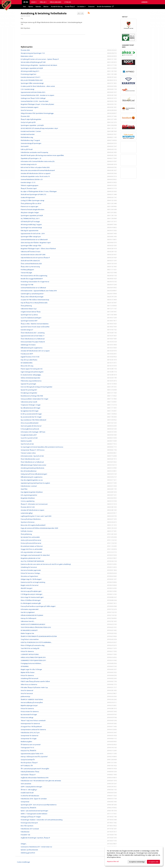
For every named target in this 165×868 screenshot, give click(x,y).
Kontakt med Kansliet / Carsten (31, 131)
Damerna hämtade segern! (30, 107)
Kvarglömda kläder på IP (29, 435)
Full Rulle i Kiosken (27, 531)
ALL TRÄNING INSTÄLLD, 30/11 (30, 218)
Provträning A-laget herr (29, 74)
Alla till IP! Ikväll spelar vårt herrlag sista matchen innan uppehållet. (42, 155)
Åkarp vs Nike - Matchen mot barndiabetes (35, 324)
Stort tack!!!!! (25, 146)
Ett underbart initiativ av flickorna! (32, 546)
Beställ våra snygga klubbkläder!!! (32, 279)
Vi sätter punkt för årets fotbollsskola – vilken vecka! (38, 86)
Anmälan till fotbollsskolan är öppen (33, 510)
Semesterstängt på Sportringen (31, 143)
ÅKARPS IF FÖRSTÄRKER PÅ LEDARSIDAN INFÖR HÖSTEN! (39, 636)
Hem (26, 2)
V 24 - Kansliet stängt (27, 89)
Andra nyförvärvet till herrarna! (31, 540)
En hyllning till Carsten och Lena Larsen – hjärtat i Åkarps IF (40, 59)
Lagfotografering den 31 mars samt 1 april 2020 (36, 516)
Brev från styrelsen (27, 826)
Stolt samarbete (26, 784)
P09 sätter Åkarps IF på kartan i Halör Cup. (34, 687)
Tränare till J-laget (26, 273)
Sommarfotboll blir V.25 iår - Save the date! (35, 101)
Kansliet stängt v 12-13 (28, 182)
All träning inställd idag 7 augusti (31, 224)
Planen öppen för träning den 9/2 (32, 369)
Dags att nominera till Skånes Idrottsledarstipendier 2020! (39, 528)
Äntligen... (24, 844)
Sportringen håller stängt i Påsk (31, 246)
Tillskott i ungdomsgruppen (30, 185)
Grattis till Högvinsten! (28, 197)
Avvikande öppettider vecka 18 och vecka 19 (35, 176)
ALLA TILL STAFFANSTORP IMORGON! (32, 561)
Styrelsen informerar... (28, 522)
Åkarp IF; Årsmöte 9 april (29, 188)
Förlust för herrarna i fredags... (31, 573)
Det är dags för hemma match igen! (32, 597)
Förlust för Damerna (27, 708)
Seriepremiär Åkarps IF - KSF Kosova (33, 450)
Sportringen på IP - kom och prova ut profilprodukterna (39, 805)
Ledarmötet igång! (27, 513)
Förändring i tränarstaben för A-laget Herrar (35, 282)
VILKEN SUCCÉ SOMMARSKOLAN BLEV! (33, 624)
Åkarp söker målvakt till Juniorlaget (32, 297)
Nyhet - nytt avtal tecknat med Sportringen (34, 811)
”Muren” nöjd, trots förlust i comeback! (33, 720)
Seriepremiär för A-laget (29, 739)
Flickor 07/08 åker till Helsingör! (31, 600)
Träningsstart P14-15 (27, 748)
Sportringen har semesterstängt (31, 227)
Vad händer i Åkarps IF (28, 775)
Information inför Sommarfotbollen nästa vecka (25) (38, 161)
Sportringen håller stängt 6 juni (31, 237)
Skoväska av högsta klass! (29, 576)
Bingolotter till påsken (28, 498)
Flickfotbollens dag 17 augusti (30, 140)
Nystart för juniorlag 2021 (29, 390)
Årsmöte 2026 (25, 50)
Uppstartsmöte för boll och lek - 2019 (33, 234)
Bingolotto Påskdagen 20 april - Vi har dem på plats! (37, 104)
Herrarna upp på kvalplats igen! (31, 591)
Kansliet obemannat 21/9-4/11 (31, 77)
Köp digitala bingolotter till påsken (32, 492)
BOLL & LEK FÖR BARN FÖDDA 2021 (32, 80)
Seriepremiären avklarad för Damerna (33, 730)
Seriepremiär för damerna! (30, 736)
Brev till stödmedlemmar (29, 471)
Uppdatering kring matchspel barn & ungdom (35, 483)
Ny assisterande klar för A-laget (31, 417)
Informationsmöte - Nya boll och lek (32, 456)
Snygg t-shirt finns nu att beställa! (32, 549)
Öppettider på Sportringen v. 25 (31, 158)
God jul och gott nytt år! (28, 122)
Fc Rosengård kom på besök (30, 429)
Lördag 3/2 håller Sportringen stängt (32, 200)
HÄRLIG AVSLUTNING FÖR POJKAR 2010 (33, 657)
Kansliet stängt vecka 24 (29, 164)
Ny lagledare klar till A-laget (30, 411)
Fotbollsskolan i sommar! (29, 486)
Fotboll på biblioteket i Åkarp (30, 772)
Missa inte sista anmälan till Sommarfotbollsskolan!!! (38, 170)
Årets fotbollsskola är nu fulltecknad (33, 339)
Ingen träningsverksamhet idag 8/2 (32, 372)
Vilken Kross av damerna (29, 684)
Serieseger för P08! (27, 285)
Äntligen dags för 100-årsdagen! (31, 579)
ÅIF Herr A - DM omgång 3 (29, 790)
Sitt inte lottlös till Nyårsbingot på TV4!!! (33, 62)
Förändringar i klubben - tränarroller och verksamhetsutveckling (42, 820)
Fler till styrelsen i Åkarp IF (29, 763)
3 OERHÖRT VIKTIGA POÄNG (30, 654)
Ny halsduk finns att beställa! (30, 537)
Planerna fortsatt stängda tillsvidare (33, 209)
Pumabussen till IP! (27, 354)
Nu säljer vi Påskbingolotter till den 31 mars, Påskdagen (39, 191)
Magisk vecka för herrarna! (30, 585)
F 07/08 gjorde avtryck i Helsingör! (32, 594)
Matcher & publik (26, 441)
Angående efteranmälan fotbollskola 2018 (35, 778)
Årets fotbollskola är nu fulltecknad (32, 462)
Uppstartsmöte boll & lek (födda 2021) (33, 92)
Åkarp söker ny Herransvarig (30, 267)
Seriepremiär (25, 802)
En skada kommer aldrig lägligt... (31, 375)
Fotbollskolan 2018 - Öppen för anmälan (34, 799)
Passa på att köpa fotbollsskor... (31, 519)
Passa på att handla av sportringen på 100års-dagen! (38, 606)
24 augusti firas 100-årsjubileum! (31, 727)
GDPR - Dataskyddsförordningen (31, 787)
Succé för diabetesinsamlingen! (31, 318)
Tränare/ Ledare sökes (28, 453)
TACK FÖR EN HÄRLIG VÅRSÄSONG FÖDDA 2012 (36, 627)
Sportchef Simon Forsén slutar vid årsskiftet (35, 327)
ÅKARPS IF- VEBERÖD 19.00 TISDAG (32, 699)
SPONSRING (25, 666)
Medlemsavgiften (26, 742)
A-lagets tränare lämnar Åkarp (31, 312)
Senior (34, 2)
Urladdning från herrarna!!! (30, 678)
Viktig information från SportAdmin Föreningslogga (37, 113)
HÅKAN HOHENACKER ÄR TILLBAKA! (32, 615)
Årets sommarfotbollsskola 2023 (31, 264)
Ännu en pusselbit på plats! (30, 423)
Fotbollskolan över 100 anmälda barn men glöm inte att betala (41, 781)
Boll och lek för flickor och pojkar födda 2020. (35, 167)
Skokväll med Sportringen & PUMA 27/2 (33, 194)
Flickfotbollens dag (27, 137)
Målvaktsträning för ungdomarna (32, 348)
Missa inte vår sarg (27, 366)
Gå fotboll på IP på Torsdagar (30, 221)
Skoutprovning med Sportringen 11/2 (33, 53)
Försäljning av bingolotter (29, 393)
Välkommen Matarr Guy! (29, 309)
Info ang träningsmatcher (29, 495)
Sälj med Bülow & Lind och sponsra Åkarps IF (35, 258)
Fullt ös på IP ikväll (27, 149)
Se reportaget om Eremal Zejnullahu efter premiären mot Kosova (42, 447)
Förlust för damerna (27, 651)
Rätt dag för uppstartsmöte (30, 231)
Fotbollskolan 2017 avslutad (30, 829)
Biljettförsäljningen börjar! (29, 705)
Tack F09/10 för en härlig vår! (30, 648)
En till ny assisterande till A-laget (31, 414)
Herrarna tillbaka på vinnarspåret (32, 702)
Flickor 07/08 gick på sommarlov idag (33, 645)
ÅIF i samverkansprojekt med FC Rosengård (35, 769)
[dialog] (134, 856)
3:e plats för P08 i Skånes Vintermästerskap (35, 300)
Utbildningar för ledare (28, 345)
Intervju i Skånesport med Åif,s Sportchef (34, 757)
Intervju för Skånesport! (28, 618)
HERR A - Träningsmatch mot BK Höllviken (34, 814)
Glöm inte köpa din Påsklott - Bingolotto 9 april (36, 243)
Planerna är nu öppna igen (30, 206)
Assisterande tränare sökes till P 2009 (33, 255)
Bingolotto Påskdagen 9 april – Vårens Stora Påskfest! (38, 249)
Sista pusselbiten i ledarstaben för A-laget (34, 399)
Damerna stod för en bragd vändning (33, 582)
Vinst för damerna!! (27, 690)
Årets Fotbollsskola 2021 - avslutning (33, 333)
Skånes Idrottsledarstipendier (31, 378)
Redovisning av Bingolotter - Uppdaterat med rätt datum (39, 65)
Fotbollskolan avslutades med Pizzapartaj (34, 152)
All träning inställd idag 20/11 (30, 71)
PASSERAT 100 (25, 835)
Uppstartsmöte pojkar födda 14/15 (32, 754)
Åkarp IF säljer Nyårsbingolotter (31, 119)
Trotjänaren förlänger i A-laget (31, 405)
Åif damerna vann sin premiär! (31, 745)
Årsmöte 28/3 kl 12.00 (28, 507)
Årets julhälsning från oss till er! (31, 203)
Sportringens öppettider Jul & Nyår (32, 68)
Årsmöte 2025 (25, 116)
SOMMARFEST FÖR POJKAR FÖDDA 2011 (33, 660)
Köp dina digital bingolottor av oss (32, 480)
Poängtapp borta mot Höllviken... (31, 663)
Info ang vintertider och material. (31, 552)
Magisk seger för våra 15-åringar (31, 669)
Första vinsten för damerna (30, 711)
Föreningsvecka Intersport (29, 823)
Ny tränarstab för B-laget (29, 714)
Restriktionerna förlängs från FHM (32, 396)
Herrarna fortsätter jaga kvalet (31, 570)
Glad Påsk (24, 489)
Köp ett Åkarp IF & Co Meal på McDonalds (34, 303)
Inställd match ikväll (27, 793)
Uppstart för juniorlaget (28, 384)
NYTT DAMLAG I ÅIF (27, 766)
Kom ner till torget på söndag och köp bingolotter (37, 387)
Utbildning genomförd (28, 853)
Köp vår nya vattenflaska (29, 360)
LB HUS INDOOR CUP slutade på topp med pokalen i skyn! (39, 128)
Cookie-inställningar (23, 862)
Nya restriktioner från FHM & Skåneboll (33, 420)
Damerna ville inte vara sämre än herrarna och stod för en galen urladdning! (46, 564)
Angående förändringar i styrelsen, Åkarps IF (35, 838)
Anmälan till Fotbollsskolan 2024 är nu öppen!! (36, 173)
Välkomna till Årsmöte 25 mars (31, 252)
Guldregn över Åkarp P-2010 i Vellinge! (33, 98)
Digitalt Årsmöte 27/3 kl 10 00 (30, 357)
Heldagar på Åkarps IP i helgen (31, 817)
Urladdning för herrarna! (29, 567)
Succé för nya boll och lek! (29, 438)
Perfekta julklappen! (27, 270)
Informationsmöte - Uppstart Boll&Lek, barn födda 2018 (39, 291)
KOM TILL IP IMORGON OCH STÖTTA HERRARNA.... (36, 642)
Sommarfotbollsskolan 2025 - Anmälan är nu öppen (37, 95)
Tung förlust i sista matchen (30, 639)
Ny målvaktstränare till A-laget (30, 408)
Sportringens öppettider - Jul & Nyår (32, 125)
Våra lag (43, 2)
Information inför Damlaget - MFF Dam (33, 432)
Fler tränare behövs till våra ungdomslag (34, 276)
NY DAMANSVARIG (27, 363)
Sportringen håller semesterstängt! (32, 83)
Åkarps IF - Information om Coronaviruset (34, 504)
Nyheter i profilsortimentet (29, 850)
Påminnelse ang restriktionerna (31, 381)
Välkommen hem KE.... (28, 621)
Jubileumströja (25, 696)
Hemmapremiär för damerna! (30, 723)
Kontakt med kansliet (28, 134)
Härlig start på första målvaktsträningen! (34, 474)
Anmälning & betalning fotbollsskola (44, 13)
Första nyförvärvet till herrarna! (31, 543)
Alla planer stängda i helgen (30, 212)
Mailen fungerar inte (27, 633)
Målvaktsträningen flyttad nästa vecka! (33, 465)
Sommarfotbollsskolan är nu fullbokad (33, 288)
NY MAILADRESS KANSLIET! (29, 630)
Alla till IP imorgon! (27, 588)
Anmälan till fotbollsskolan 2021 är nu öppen (35, 351)
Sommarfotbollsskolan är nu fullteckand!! (34, 240)
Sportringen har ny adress (29, 315)
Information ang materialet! (30, 609)
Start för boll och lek (27, 444)
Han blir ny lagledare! (28, 612)
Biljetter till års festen (28, 672)
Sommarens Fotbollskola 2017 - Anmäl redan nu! (36, 847)
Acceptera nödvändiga (137, 862)
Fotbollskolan (25, 832)
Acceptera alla (153, 862)
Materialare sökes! (27, 56)
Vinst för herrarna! (27, 110)
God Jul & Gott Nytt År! (28, 760)
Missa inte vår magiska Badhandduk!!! (33, 525)
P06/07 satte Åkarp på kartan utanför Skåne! (35, 681)
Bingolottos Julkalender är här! (31, 558)
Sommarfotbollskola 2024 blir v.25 (32, 179)
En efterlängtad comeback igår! (31, 603)
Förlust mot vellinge (27, 717)
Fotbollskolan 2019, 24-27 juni (30, 733)
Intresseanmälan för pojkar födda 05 (33, 342)
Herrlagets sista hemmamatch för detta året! (35, 555)
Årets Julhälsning (26, 306)
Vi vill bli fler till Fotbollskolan (30, 796)
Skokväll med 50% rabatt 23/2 (30, 261)
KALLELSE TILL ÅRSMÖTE (28, 751)
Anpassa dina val (113, 861)
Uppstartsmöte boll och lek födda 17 (33, 336)
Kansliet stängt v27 (27, 330)
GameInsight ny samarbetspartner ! (32, 294)
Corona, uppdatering (28, 501)
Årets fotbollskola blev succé (30, 459)
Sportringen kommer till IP (29, 321)
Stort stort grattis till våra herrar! (31, 426)
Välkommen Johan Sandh (29, 402)
